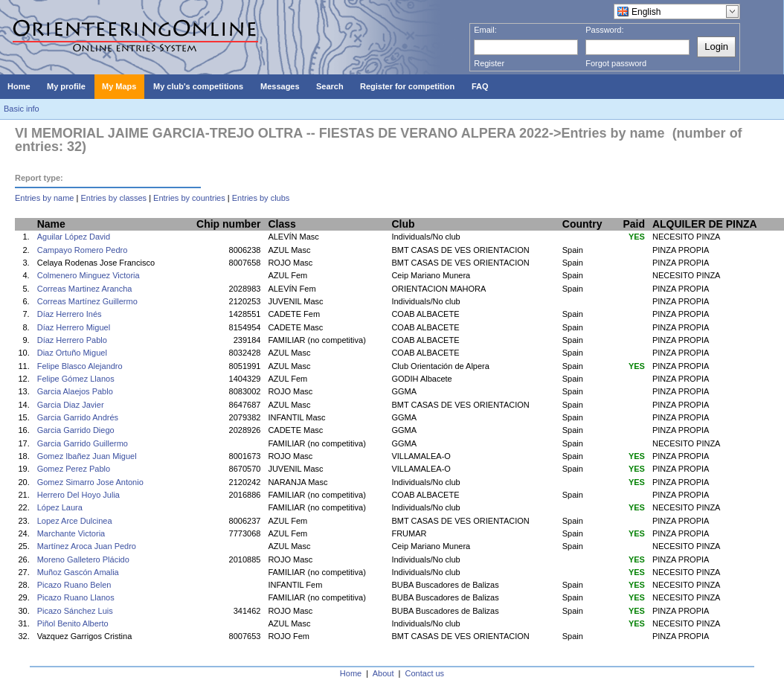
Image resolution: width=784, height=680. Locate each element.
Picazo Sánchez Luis (75, 611)
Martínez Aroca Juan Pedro (87, 546)
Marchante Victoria (71, 533)
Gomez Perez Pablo (74, 469)
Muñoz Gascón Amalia (78, 572)
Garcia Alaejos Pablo (75, 391)
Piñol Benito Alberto (73, 623)
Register (489, 63)
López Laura (60, 507)
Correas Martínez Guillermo (87, 301)
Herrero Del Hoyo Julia (78, 495)
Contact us (425, 673)
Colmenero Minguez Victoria (89, 275)
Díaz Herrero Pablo (72, 340)
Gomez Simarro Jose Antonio (90, 482)
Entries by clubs (261, 198)
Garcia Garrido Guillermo (83, 443)
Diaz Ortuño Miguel (72, 353)
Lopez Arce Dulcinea (75, 521)
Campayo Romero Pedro (83, 250)
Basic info (22, 109)
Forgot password (616, 63)
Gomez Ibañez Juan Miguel (87, 456)
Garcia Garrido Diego (76, 430)
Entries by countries (189, 198)
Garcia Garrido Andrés (78, 417)
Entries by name (44, 198)
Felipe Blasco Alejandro (80, 366)
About (383, 673)
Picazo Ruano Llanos (76, 597)
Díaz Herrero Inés (70, 314)
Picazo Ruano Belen (74, 585)
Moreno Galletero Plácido (83, 559)
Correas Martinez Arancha (85, 289)
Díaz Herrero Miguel (74, 327)
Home (351, 673)
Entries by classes (113, 198)
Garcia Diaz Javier (71, 405)
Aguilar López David (74, 237)
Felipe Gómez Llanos (76, 379)
